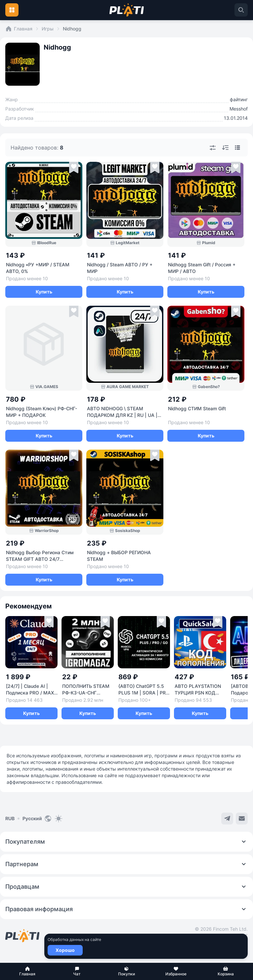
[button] (27, 971)
